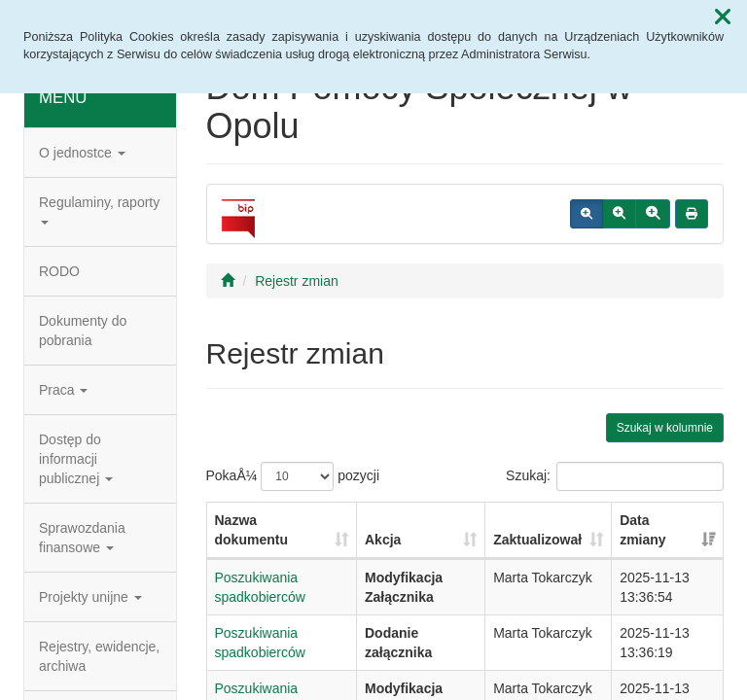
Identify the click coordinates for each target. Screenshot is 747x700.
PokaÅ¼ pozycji (293, 476)
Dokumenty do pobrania (83, 331)
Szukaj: (615, 476)
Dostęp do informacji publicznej (76, 459)
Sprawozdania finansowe (82, 538)
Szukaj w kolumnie (665, 428)
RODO (59, 271)
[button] (723, 17)
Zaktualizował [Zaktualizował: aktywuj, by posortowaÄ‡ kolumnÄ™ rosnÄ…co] (537, 540)
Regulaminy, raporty (99, 210)
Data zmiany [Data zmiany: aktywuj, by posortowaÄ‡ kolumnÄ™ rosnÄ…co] (642, 530)
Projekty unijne (90, 597)
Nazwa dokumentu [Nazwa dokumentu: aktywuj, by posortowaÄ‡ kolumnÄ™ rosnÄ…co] (251, 530)
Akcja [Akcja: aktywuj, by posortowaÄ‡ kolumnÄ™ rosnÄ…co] (383, 540)
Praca (63, 390)
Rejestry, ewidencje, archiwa (99, 656)
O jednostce (82, 153)
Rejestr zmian (297, 281)
